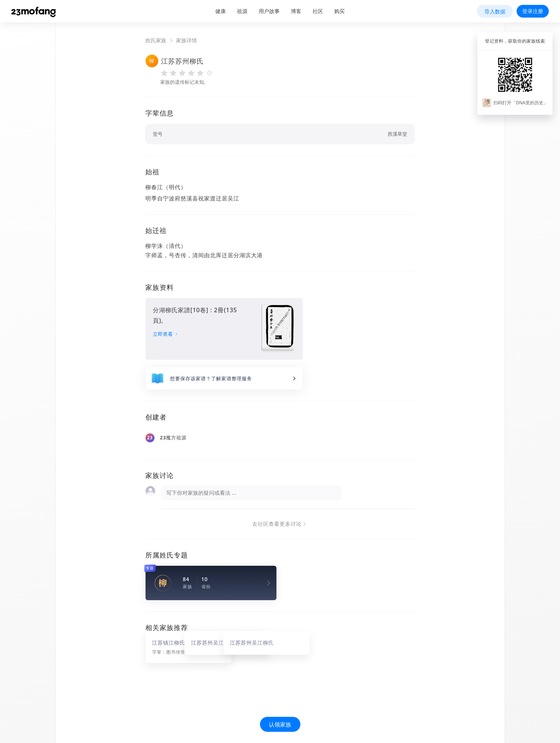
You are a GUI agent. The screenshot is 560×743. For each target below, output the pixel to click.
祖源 (242, 11)
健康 (221, 11)
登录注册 (533, 11)
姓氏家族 (156, 40)
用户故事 (269, 11)
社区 (318, 11)
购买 (340, 11)
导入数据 (495, 11)
